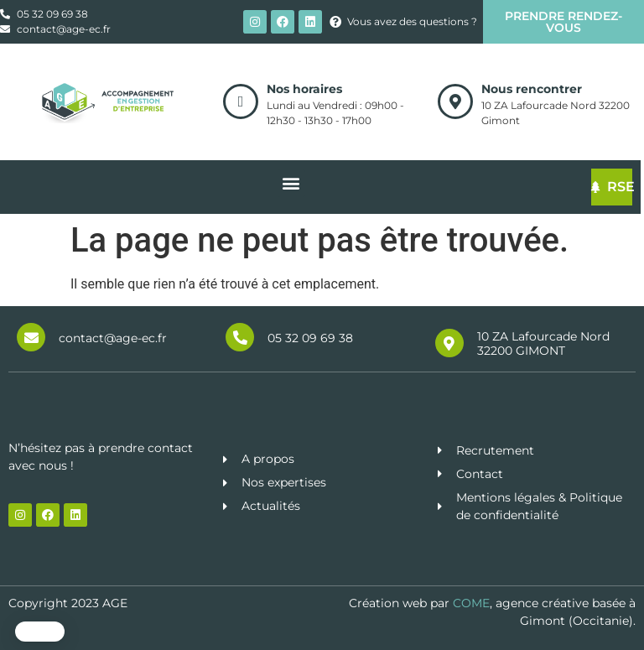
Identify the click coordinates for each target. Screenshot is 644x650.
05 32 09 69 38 (310, 338)
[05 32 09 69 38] (240, 337)
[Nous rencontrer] (455, 101)
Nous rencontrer (532, 89)
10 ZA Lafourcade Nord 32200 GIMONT (543, 343)
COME (471, 603)
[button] (40, 632)
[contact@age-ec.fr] (31, 337)
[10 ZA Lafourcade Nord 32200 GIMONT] (449, 343)
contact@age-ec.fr (113, 338)
